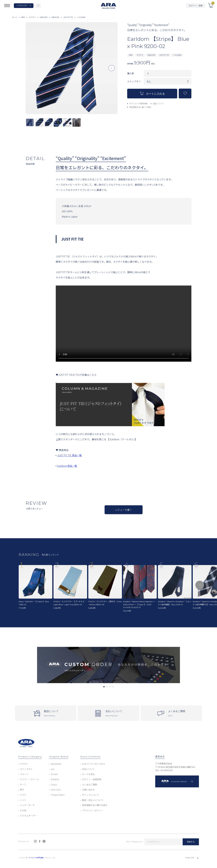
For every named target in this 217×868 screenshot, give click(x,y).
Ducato (54, 774)
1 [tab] (104, 687)
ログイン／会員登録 (92, 779)
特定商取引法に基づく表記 (140, 107)
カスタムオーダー (28, 815)
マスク (23, 795)
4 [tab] (113, 687)
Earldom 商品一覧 (67, 466)
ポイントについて (91, 795)
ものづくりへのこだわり (94, 764)
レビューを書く (124, 510)
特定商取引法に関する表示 (95, 805)
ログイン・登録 (196, 5)
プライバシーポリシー (93, 810)
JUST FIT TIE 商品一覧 (69, 455)
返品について (158, 103)
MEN (23, 17)
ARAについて (88, 769)
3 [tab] (110, 687)
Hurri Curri (56, 790)
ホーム (15, 17)
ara (53, 769)
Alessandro (56, 764)
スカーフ (24, 774)
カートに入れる (152, 93)
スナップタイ (26, 769)
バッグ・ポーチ (27, 805)
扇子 (22, 790)
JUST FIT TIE (68, 17)
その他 (23, 810)
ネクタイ (32, 17)
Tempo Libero (58, 795)
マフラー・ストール (29, 779)
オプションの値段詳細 (138, 103)
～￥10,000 (81, 17)
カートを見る (88, 774)
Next (111, 71)
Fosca (54, 785)
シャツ (23, 800)
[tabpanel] (108, 665)
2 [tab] (107, 687)
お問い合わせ (88, 790)
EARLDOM (44, 17)
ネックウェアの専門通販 (35, 858)
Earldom (55, 779)
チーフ (23, 785)
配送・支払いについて (93, 800)
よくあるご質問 (90, 785)
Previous (32, 71)
